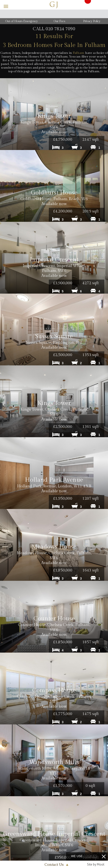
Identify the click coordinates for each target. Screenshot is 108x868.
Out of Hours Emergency (22, 21)
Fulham (79, 53)
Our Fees (59, 21)
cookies (90, 856)
